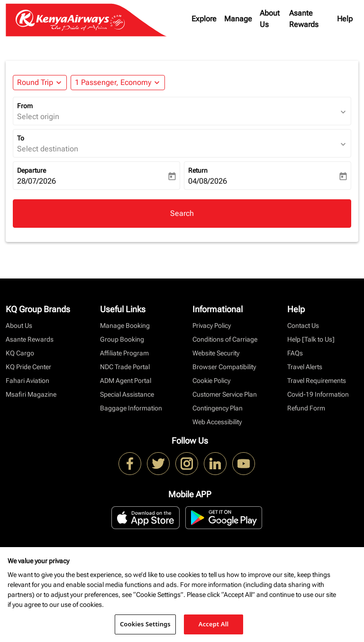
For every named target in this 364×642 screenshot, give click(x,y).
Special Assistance (127, 394)
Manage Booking (125, 326)
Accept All (214, 624)
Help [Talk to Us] (311, 339)
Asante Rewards (304, 19)
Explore (204, 19)
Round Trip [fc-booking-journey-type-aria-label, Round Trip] (35, 82)
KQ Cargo (20, 353)
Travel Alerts (305, 367)
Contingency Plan (218, 408)
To (21, 138)
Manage (238, 19)
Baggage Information (131, 408)
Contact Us (303, 326)
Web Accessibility (217, 422)
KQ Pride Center (28, 367)
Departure (32, 170)
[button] (118, 83)
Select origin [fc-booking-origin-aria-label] (38, 116)
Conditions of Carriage (225, 339)
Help (345, 19)
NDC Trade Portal (125, 367)
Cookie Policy (211, 381)
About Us (270, 19)
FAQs (295, 353)
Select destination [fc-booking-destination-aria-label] (48, 149)
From (25, 106)
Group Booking (122, 339)
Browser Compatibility (224, 367)
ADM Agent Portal (126, 381)
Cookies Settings (145, 624)
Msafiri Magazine (31, 394)
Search (182, 213)
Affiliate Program (124, 353)
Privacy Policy (212, 326)
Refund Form (306, 408)
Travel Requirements (317, 381)
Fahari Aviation (27, 381)
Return (198, 170)
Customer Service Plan (225, 394)
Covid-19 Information (318, 394)
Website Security (216, 353)
